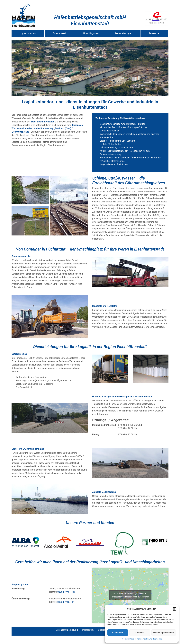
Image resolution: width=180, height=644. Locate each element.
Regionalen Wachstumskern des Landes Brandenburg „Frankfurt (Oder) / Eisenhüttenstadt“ (47, 128)
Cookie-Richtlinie (128, 639)
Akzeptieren (118, 633)
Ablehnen (140, 633)
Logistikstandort (28, 33)
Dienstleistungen (124, 33)
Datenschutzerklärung (144, 639)
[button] (174, 609)
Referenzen (154, 33)
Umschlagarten (91, 33)
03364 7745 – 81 (66, 602)
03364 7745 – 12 (66, 592)
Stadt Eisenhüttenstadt (42, 122)
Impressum (157, 639)
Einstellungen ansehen (164, 633)
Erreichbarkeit (60, 33)
